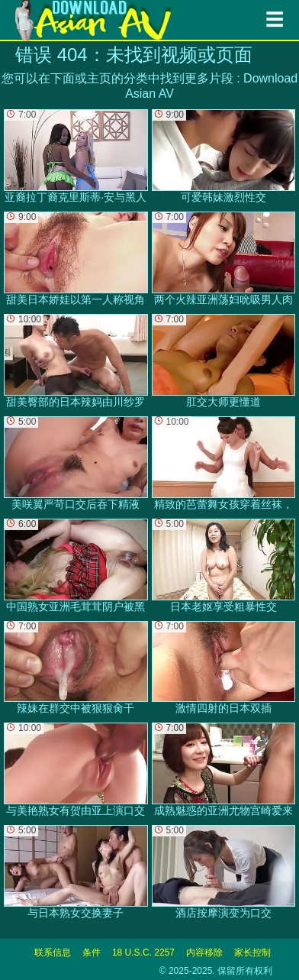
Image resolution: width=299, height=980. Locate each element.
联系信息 (53, 953)
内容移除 (204, 953)
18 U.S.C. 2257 (143, 953)
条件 (92, 953)
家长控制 (252, 953)
